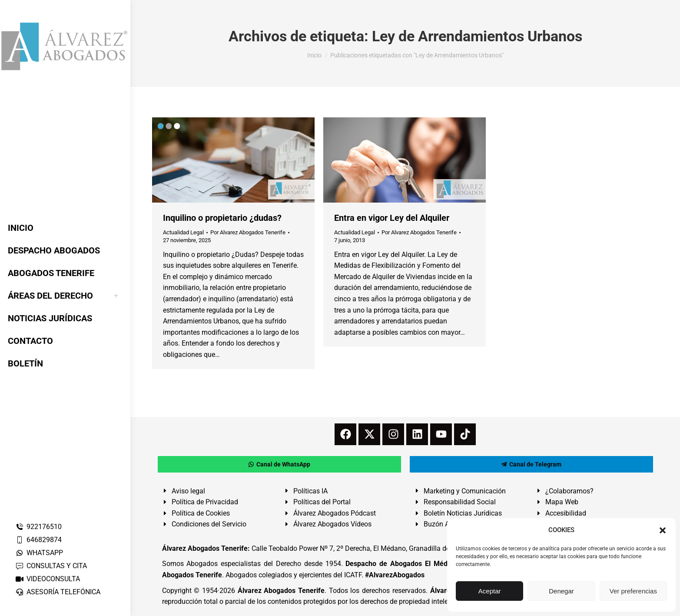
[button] (663, 530)
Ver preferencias (633, 591)
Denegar (561, 591)
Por (248, 232)
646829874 (38, 540)
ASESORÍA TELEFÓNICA (58, 592)
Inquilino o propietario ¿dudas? (222, 218)
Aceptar (490, 591)
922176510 (38, 527)
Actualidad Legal (183, 232)
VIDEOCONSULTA (48, 579)
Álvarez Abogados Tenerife (281, 591)
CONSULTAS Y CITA (51, 566)
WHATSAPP (39, 553)
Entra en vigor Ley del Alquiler (392, 218)
